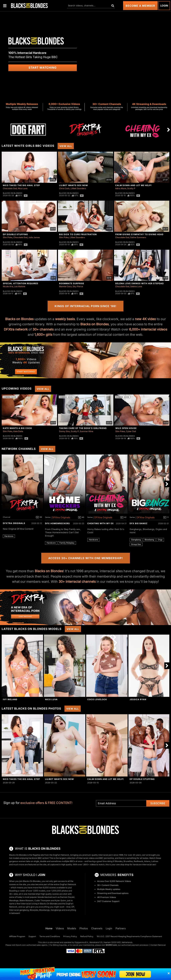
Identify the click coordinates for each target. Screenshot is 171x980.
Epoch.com (21, 945)
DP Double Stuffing (15, 234)
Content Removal (158, 945)
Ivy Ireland (10, 699)
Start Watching (43, 68)
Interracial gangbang (19, 910)
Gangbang (136, 540)
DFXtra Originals (14, 523)
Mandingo (14, 900)
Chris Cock (64, 188)
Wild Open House (126, 428)
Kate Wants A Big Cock (17, 428)
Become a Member (140, 6)
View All (66, 146)
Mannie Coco (65, 286)
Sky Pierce (78, 286)
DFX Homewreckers (57, 523)
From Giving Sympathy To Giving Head (139, 234)
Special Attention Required (21, 283)
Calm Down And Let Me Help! (133, 185)
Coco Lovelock (97, 699)
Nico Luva (23, 188)
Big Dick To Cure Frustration (78, 234)
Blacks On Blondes (13, 193)
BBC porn (104, 858)
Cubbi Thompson (42, 900)
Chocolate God (10, 188)
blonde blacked (45, 897)
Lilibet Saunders (78, 188)
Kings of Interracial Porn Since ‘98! (85, 306)
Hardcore (9, 536)
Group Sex (136, 544)
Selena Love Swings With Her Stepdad (140, 283)
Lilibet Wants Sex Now (73, 185)
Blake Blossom (26, 900)
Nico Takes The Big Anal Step (21, 185)
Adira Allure (121, 188)
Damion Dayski (67, 897)
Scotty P (131, 188)
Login (164, 6)
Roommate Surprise (72, 283)
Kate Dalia (18, 431)
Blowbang (149, 540)
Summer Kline (87, 431)
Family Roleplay (67, 543)
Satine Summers (138, 237)
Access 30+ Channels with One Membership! (86, 558)
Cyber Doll (131, 431)
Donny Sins (64, 431)
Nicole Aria (8, 286)
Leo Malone (20, 286)
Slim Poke (8, 237)
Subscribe (158, 803)
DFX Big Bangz (139, 523)
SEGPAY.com (111, 945)
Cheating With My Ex (101, 523)
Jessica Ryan (138, 699)
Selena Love (136, 286)
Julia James (34, 237)
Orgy (160, 540)
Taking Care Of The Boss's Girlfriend (83, 428)
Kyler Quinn (60, 900)
